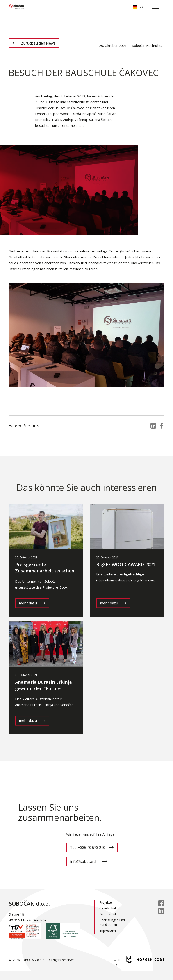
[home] (17, 7)
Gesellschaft (108, 908)
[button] (138, 7)
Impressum (108, 930)
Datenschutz (109, 914)
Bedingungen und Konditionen (112, 922)
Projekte (106, 902)
